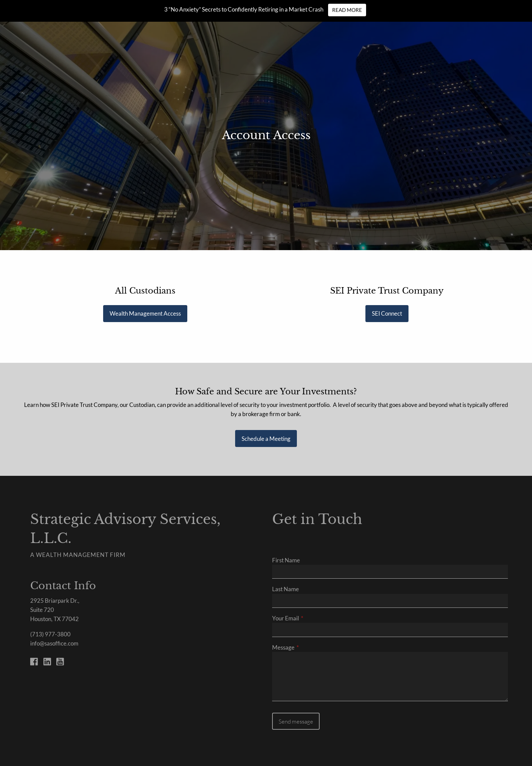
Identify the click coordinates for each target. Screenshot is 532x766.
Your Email (312, 618)
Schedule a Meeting (266, 439)
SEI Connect (387, 313)
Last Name (286, 589)
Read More (347, 10)
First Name (286, 560)
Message (310, 647)
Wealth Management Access (145, 313)
